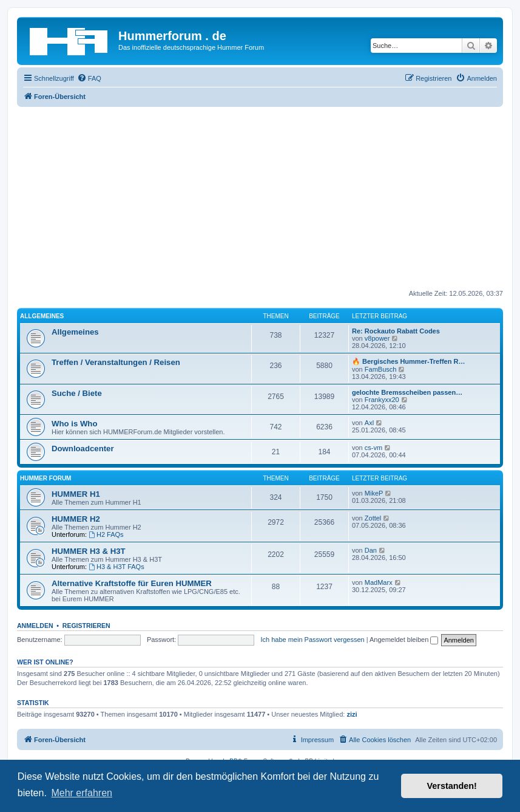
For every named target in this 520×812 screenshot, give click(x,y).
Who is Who (74, 424)
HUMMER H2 (76, 519)
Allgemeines (42, 316)
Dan (371, 550)
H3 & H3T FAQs (116, 567)
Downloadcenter (83, 449)
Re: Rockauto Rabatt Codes (396, 331)
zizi (352, 714)
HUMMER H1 (76, 494)
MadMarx (379, 582)
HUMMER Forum (46, 478)
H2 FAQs (106, 534)
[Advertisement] (260, 198)
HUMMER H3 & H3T (89, 551)
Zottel (373, 518)
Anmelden (35, 626)
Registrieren (86, 626)
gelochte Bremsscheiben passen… (407, 392)
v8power (377, 338)
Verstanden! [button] (452, 786)
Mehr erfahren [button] (82, 793)
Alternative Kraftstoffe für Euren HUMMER (132, 583)
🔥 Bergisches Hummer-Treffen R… (408, 361)
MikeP (374, 493)
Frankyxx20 (382, 400)
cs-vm (373, 448)
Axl (369, 423)
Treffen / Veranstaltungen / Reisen (116, 362)
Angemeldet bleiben (404, 640)
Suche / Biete (77, 393)
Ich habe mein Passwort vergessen (312, 640)
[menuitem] (89, 78)
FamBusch (381, 369)
